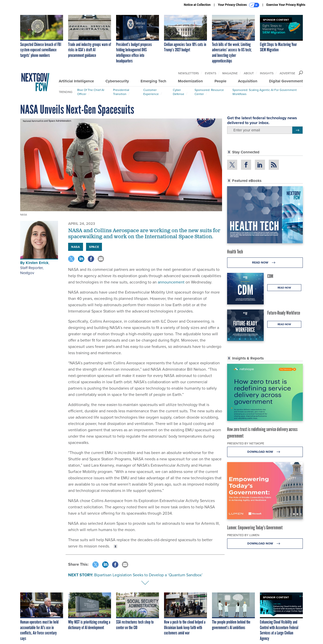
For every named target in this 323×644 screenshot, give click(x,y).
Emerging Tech (153, 81)
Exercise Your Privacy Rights (286, 5)
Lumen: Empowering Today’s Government (255, 528)
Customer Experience (151, 92)
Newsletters (189, 73)
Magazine (230, 73)
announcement (171, 282)
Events (211, 73)
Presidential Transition (121, 92)
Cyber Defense (179, 92)
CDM (270, 276)
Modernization (190, 81)
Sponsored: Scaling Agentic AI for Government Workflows (265, 92)
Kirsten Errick (37, 263)
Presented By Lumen (243, 535)
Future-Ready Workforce (284, 313)
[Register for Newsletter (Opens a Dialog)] (297, 130)
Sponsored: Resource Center (209, 92)
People (220, 81)
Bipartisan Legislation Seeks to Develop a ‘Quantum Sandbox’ (148, 575)
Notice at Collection (197, 5)
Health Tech (235, 252)
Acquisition (248, 81)
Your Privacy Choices (239, 5)
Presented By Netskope (246, 443)
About (249, 73)
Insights (267, 73)
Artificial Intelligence (76, 81)
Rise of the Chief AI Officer (91, 92)
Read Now (265, 263)
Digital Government (286, 81)
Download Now (265, 452)
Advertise (287, 73)
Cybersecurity (117, 81)
